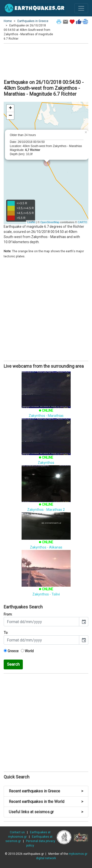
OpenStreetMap (50, 222)
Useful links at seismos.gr (46, 812)
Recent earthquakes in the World (46, 802)
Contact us (17, 832)
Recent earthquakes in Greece (46, 791)
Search (13, 664)
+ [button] (10, 108)
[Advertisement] (46, 61)
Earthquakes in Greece (33, 21)
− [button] (10, 116)
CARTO (82, 222)
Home (8, 21)
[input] (41, 622)
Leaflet (31, 222)
